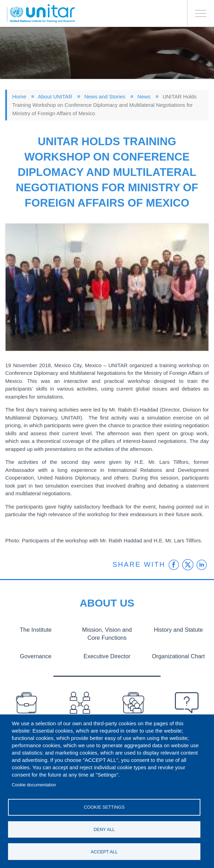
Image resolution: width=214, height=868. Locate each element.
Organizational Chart (178, 656)
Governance (36, 656)
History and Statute (178, 630)
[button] (107, 287)
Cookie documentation (34, 785)
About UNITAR (55, 97)
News (144, 97)
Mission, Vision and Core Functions (107, 634)
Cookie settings (104, 807)
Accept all (104, 852)
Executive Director (107, 656)
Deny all (104, 829)
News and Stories (105, 97)
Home (19, 97)
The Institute (36, 630)
